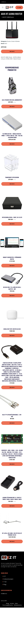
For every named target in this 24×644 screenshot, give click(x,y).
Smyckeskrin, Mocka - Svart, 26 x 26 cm (12, 217)
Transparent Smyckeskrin (12, 177)
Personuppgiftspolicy (8, 605)
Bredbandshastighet (8, 579)
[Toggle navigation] (3, 7)
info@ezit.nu (4, 2)
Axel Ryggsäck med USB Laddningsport (12, 100)
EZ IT (5, 576)
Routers (9, 41)
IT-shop (19, 7)
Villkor (16, 603)
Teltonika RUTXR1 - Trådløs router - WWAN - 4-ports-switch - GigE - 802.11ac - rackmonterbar (12, 136)
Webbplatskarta (18, 605)
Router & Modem (16, 41)
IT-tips (5, 582)
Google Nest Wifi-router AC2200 (12, 329)
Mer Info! (12, 51)
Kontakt (12, 603)
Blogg (5, 584)
